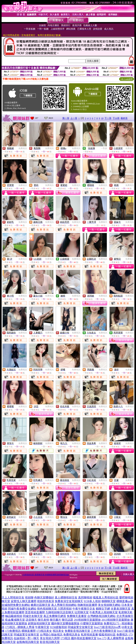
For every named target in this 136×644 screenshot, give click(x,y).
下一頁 (108, 118)
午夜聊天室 (42, 627)
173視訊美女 (44, 631)
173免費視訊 (13, 631)
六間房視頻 (65, 609)
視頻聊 (29, 598)
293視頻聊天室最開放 (87, 620)
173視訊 (65, 638)
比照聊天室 (82, 612)
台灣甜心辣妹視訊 (51, 635)
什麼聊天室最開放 (92, 623)
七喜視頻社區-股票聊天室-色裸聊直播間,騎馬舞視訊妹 (46, 575)
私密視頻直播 (89, 635)
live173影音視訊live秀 (107, 627)
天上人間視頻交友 (13, 598)
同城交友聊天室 (33, 616)
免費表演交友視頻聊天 (69, 601)
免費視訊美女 (72, 635)
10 (102, 118)
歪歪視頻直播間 (35, 612)
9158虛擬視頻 (58, 627)
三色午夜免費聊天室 (104, 631)
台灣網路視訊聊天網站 (101, 616)
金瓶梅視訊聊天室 (28, 642)
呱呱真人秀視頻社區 (106, 598)
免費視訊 (23, 148)
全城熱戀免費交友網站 (16, 605)
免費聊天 (103, 222)
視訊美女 (58, 631)
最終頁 (124, 118)
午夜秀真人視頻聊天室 (104, 612)
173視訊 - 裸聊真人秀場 (20, 627)
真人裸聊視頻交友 (66, 598)
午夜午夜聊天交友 (84, 609)
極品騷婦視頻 (14, 616)
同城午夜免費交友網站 (22, 609)
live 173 (102, 638)
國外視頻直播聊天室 (84, 638)
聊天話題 (67, 620)
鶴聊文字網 (103, 609)
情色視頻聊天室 (47, 609)
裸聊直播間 (29, 631)
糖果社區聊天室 (41, 605)
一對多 (104, 148)
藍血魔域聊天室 (15, 620)
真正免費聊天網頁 (55, 616)
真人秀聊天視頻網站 (64, 605)
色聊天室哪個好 (44, 598)
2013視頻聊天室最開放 (116, 620)
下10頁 (116, 118)
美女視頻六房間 (50, 638)
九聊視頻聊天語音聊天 (60, 612)
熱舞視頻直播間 (87, 605)
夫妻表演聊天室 (121, 609)
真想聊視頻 (85, 598)
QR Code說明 (127, 79)
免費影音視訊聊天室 (77, 631)
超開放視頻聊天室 (39, 623)
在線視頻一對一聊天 (26, 638)
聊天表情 (43, 620)
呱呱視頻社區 (107, 635)
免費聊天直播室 (77, 616)
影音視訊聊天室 (50, 642)
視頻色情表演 (46, 601)
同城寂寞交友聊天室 (80, 627)
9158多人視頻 (92, 601)
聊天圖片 (55, 620)
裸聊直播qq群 (125, 601)
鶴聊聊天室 (109, 601)
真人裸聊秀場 (116, 638)
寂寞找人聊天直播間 (24, 601)
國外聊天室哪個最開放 (65, 623)
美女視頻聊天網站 (109, 605)
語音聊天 (31, 620)
